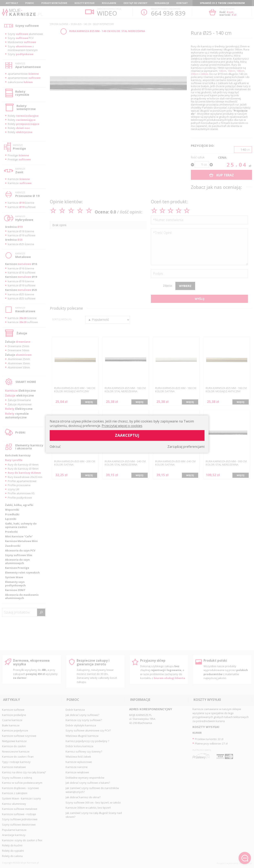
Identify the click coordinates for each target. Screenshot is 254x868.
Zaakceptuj (127, 435)
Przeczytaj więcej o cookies (122, 426)
